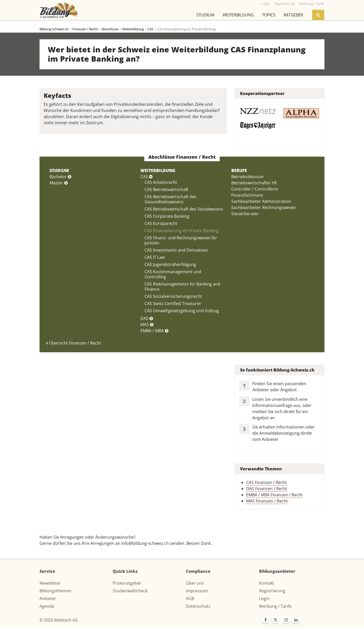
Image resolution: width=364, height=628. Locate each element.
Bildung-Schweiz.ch (54, 29)
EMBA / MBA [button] (154, 331)
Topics (269, 15)
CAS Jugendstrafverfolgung (170, 264)
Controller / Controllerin (255, 189)
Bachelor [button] (60, 177)
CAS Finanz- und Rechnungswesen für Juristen (181, 240)
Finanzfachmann (247, 195)
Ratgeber (293, 15)
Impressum (197, 591)
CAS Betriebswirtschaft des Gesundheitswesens (170, 199)
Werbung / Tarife (275, 606)
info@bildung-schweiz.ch (145, 543)
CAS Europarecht (161, 223)
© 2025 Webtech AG (59, 620)
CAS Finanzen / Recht (266, 482)
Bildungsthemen (55, 591)
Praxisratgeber (127, 583)
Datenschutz (198, 606)
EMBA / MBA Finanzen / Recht (274, 495)
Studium (205, 15)
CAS (150, 29)
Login (264, 598)
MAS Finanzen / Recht (267, 501)
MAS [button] (147, 325)
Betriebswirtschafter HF (254, 183)
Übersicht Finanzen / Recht (73, 343)
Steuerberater (245, 214)
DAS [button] (147, 318)
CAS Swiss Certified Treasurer (173, 303)
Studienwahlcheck (130, 591)
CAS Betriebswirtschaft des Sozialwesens (184, 209)
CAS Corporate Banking (167, 216)
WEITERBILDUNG (158, 170)
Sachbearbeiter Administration (261, 201)
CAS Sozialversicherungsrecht (173, 296)
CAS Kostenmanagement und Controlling (173, 274)
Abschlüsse (110, 29)
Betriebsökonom (247, 177)
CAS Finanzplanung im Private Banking (181, 231)
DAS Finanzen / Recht (267, 489)
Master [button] (59, 183)
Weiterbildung (238, 15)
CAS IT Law (155, 257)
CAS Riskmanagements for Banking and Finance (182, 287)
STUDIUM (59, 170)
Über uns (195, 583)
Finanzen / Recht (85, 29)
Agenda (47, 606)
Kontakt (267, 583)
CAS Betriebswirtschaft (166, 189)
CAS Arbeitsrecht (161, 182)
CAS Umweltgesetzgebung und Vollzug (182, 311)
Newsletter (50, 583)
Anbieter (48, 598)
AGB (190, 598)
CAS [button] (146, 177)
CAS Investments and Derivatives (176, 250)
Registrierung (272, 591)
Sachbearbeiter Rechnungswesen (264, 207)
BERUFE (239, 170)
